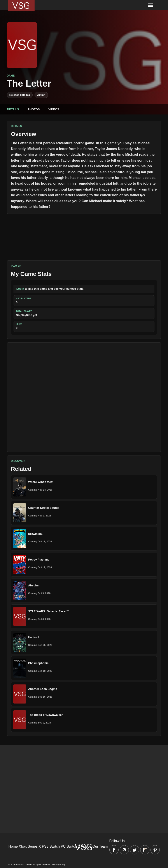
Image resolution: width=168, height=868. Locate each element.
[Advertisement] (84, 397)
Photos (34, 109)
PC (63, 846)
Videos (54, 109)
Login (20, 289)
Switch (55, 846)
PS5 (45, 846)
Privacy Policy (58, 865)
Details (13, 109)
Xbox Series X (30, 846)
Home (13, 846)
